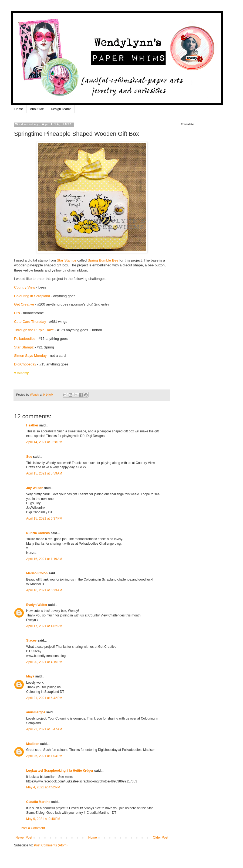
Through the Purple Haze (34, 330)
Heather (32, 425)
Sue (29, 457)
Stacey (31, 640)
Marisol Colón (37, 573)
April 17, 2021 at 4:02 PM (44, 626)
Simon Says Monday (30, 356)
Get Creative (25, 304)
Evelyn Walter (37, 605)
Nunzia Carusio (38, 533)
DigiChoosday (25, 364)
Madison (33, 744)
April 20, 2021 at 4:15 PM (44, 662)
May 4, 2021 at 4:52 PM (43, 787)
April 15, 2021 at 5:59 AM (44, 473)
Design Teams (61, 109)
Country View (25, 287)
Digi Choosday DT (39, 512)
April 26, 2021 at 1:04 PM (44, 756)
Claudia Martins (39, 802)
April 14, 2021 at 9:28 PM (44, 442)
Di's (17, 313)
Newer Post (24, 838)
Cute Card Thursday (30, 322)
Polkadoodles (25, 339)
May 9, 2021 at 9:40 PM (43, 819)
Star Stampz (67, 260)
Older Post (161, 838)
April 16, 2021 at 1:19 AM (44, 559)
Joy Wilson (35, 488)
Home (19, 109)
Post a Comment (33, 828)
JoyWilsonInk (36, 508)
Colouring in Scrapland (32, 296)
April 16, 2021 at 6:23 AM (44, 590)
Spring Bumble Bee (104, 260)
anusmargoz (36, 712)
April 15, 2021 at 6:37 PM (44, 518)
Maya (30, 676)
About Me (37, 109)
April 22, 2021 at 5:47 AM (44, 729)
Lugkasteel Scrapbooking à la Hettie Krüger (60, 771)
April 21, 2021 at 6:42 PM (44, 698)
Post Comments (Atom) (51, 845)
